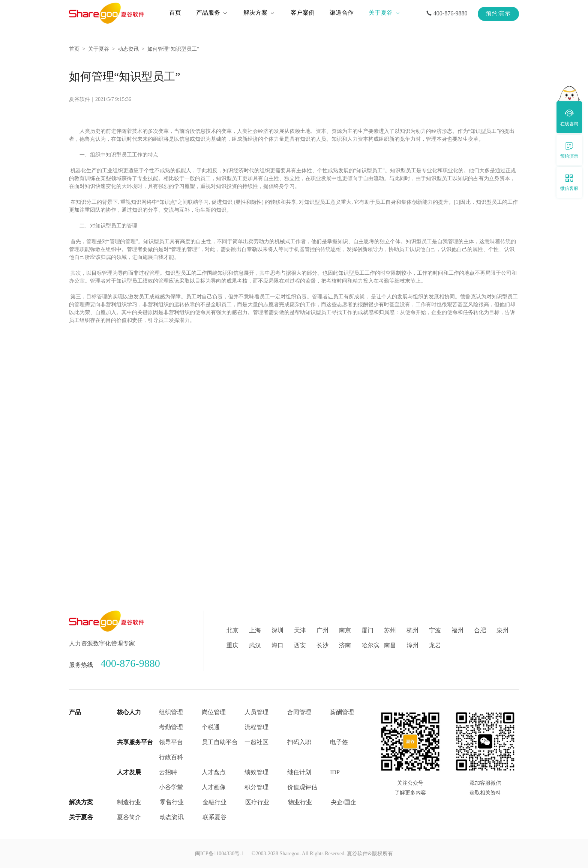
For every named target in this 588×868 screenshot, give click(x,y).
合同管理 (299, 712)
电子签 (339, 742)
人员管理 (256, 712)
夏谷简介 (129, 817)
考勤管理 (171, 727)
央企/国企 (343, 802)
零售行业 (172, 802)
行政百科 (171, 757)
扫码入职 (299, 742)
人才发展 (129, 772)
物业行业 (300, 802)
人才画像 (214, 787)
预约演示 (498, 14)
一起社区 (256, 742)
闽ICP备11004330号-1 (220, 854)
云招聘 (168, 772)
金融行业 (214, 802)
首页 (74, 49)
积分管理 (256, 787)
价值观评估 (302, 787)
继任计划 (299, 772)
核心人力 (129, 712)
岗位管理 (214, 712)
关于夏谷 (99, 49)
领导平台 (171, 742)
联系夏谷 (214, 817)
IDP (335, 772)
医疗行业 (257, 802)
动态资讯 (128, 49)
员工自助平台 (220, 742)
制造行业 (129, 802)
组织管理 (171, 712)
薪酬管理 (342, 712)
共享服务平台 (135, 742)
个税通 (211, 727)
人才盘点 (214, 772)
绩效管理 (256, 772)
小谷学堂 (171, 787)
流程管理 (256, 727)
